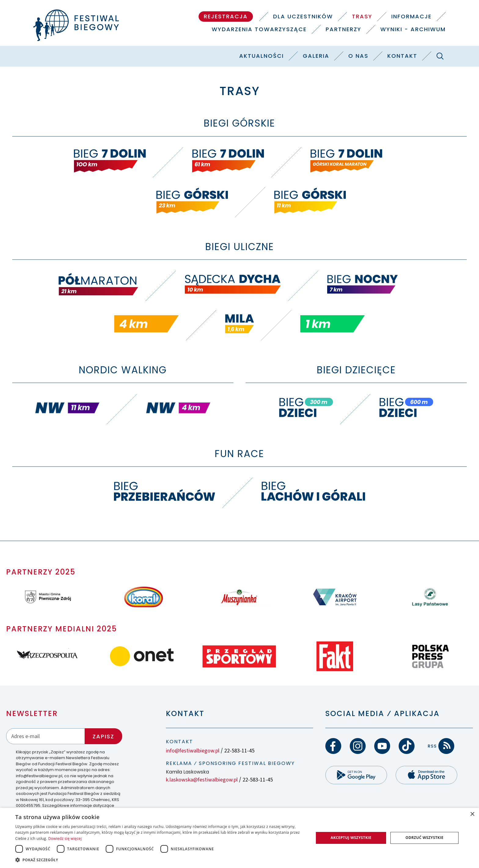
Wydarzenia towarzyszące (259, 29)
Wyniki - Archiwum (413, 29)
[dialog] (239, 838)
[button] (160, 860)
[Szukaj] (440, 56)
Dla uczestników (303, 16)
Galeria (316, 56)
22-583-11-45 (239, 751)
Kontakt (402, 56)
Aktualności (261, 56)
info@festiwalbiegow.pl (193, 751)
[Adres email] (46, 736)
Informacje (411, 16)
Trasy (362, 16)
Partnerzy (344, 29)
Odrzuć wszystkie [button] (424, 838)
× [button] (472, 814)
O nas (358, 56)
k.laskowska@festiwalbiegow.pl (202, 780)
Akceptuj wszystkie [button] (351, 838)
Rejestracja (226, 16)
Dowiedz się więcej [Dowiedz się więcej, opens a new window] (65, 838)
